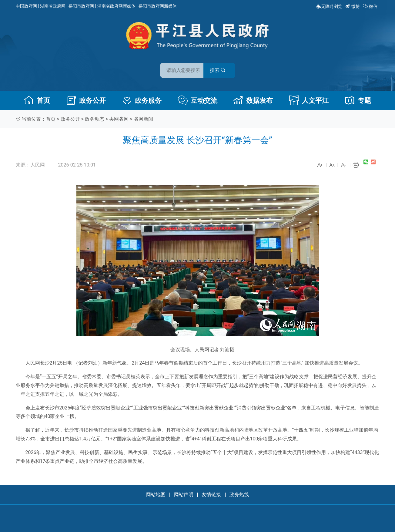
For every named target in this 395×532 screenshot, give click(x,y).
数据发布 (253, 100)
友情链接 (211, 495)
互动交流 (198, 100)
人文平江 (309, 100)
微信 (371, 6)
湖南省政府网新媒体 (116, 6)
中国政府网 (26, 6)
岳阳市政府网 (81, 6)
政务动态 (95, 119)
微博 (353, 6)
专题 (358, 100)
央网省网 (119, 119)
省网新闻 (143, 119)
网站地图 (156, 495)
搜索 (241, 66)
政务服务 (142, 100)
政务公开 (86, 100)
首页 (37, 100)
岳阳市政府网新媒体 (158, 6)
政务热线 (239, 495)
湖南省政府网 (53, 6)
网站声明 (184, 495)
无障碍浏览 (329, 6)
